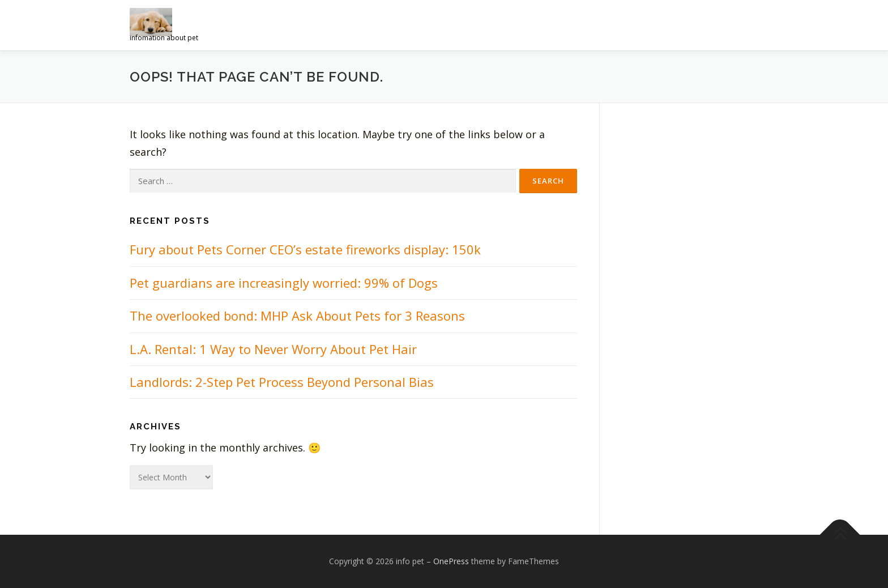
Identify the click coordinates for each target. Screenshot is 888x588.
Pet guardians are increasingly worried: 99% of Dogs (284, 283)
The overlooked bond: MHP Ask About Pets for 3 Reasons (297, 316)
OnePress (451, 561)
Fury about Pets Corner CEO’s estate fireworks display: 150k (305, 249)
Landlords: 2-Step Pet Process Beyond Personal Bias (282, 382)
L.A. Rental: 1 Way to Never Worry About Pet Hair (273, 349)
